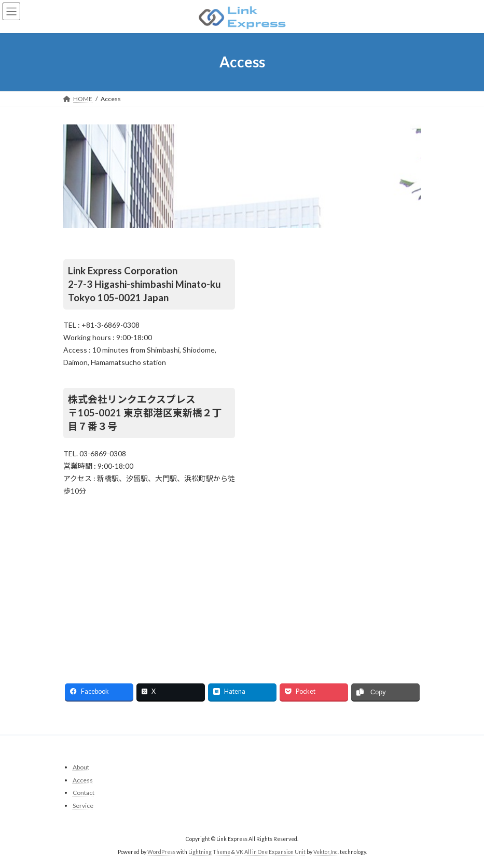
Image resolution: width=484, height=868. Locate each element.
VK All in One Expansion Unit (271, 852)
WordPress (161, 852)
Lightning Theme (209, 852)
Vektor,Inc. (326, 852)
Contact (84, 793)
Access (83, 780)
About (81, 767)
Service (83, 806)
